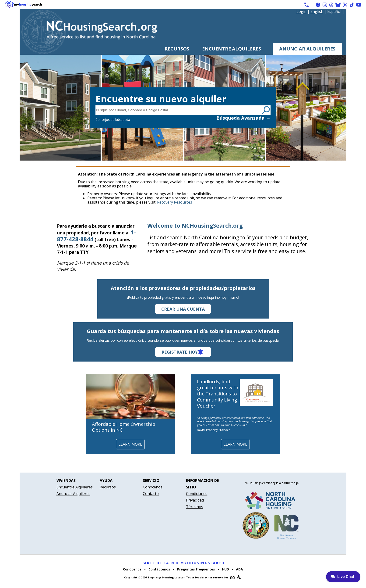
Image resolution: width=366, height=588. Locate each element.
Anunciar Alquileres (307, 49)
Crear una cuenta (183, 309)
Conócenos (153, 487)
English (317, 11)
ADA (239, 569)
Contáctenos (159, 569)
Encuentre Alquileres (232, 49)
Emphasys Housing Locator (166, 577)
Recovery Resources (175, 202)
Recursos (177, 49)
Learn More (130, 444)
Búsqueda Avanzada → (243, 118)
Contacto (151, 494)
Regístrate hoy (180, 352)
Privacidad (195, 500)
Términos (195, 507)
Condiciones (197, 494)
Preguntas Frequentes (196, 569)
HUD (225, 569)
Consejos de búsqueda (113, 120)
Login (301, 11)
